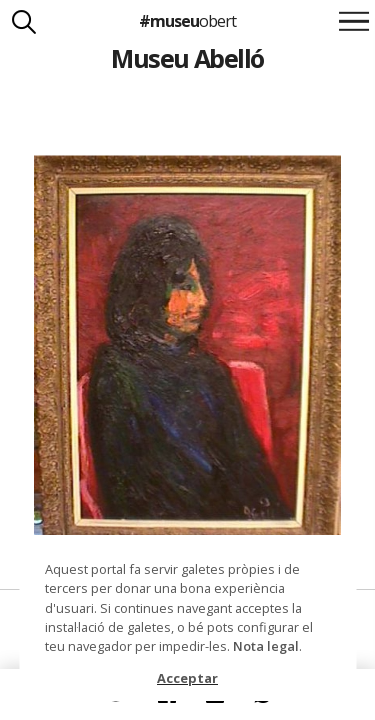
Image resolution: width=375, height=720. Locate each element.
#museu (187, 21)
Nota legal (266, 646)
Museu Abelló (187, 58)
